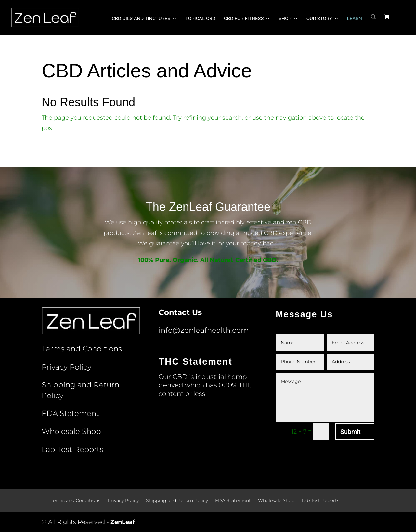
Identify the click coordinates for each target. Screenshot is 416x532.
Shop (285, 19)
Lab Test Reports (72, 449)
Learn (355, 19)
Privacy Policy (66, 367)
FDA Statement (70, 413)
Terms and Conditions (82, 349)
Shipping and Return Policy (177, 501)
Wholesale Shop (71, 431)
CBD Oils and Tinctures (141, 19)
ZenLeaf (123, 522)
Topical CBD (200, 19)
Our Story (319, 19)
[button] (374, 24)
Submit (351, 432)
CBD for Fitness (244, 19)
